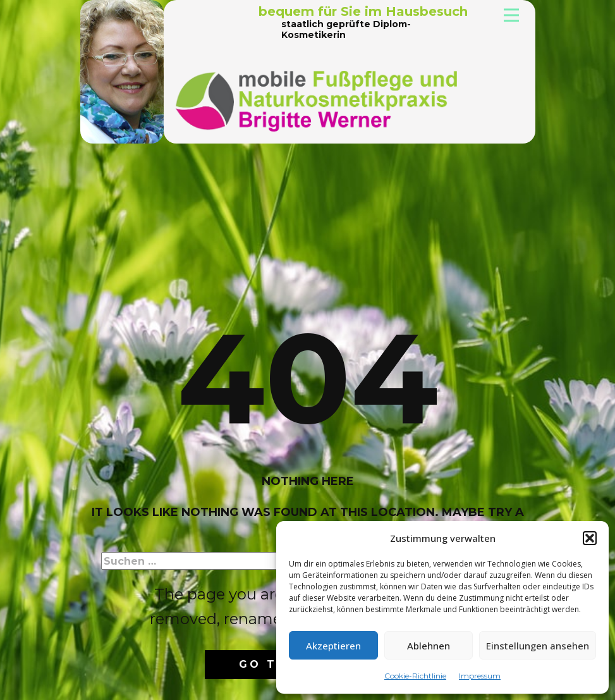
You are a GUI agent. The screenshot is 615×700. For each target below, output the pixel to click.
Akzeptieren (333, 646)
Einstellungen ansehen (538, 646)
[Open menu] (511, 15)
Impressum (480, 676)
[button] (590, 538)
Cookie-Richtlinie (415, 676)
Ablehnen (429, 646)
